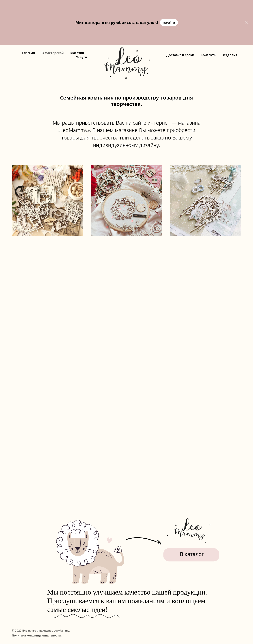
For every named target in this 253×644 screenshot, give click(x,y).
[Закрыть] (247, 22)
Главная (28, 53)
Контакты (209, 55)
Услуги (82, 57)
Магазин (77, 53)
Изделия (230, 55)
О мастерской (53, 53)
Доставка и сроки (180, 55)
